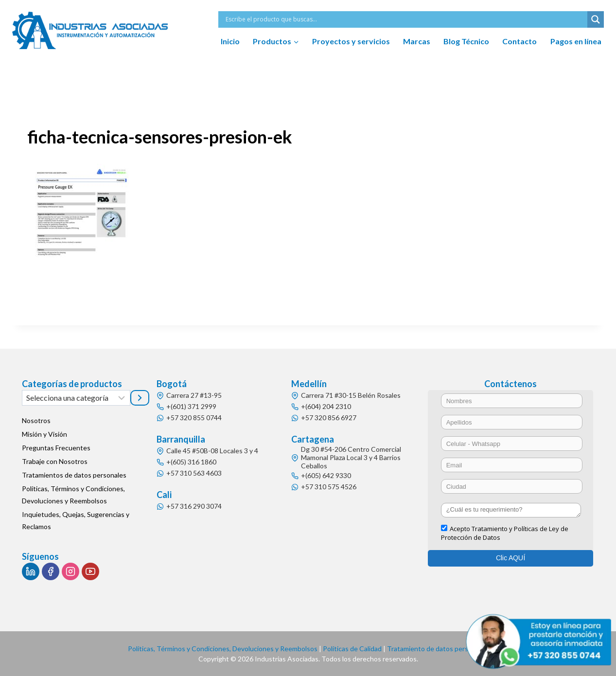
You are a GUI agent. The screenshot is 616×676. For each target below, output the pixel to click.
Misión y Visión (44, 434)
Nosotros (36, 420)
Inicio (230, 41)
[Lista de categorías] (76, 398)
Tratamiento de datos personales (438, 649)
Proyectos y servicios (351, 41)
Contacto (519, 41)
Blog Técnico (466, 41)
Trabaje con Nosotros (55, 461)
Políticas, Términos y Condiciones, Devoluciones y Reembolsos (73, 495)
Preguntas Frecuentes (56, 448)
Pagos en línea (576, 41)
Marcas (417, 41)
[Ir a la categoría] (140, 398)
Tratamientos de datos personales (74, 475)
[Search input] (405, 19)
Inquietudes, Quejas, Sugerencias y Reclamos (76, 520)
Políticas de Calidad (352, 649)
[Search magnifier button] (596, 19)
